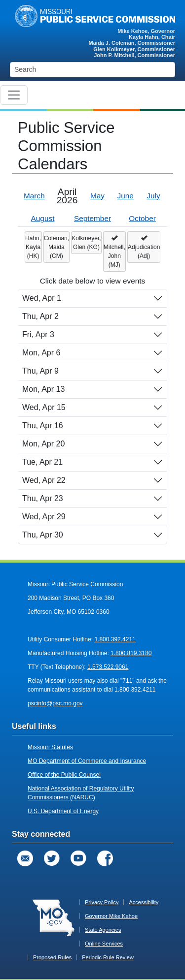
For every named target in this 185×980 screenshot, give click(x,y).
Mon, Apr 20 (43, 444)
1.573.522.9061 (108, 667)
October (142, 218)
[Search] (92, 70)
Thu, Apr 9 (40, 371)
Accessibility (144, 902)
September (92, 218)
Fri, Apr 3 (38, 334)
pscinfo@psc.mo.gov (55, 703)
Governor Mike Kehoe (111, 916)
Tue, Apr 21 (42, 462)
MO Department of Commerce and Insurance (87, 761)
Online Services (104, 944)
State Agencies (103, 930)
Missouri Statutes (50, 747)
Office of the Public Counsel (64, 775)
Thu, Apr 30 (43, 535)
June (126, 196)
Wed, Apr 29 (44, 517)
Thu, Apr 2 (40, 316)
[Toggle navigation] (14, 95)
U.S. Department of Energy (63, 811)
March (34, 196)
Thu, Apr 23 (43, 498)
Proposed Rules (52, 957)
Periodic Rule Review (108, 957)
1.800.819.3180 (131, 653)
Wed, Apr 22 (44, 480)
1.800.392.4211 (115, 639)
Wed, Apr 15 (44, 407)
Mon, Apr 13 (43, 389)
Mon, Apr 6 (41, 353)
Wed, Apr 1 (42, 298)
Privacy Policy (102, 902)
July (153, 196)
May (97, 196)
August (43, 218)
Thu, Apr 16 (43, 426)
